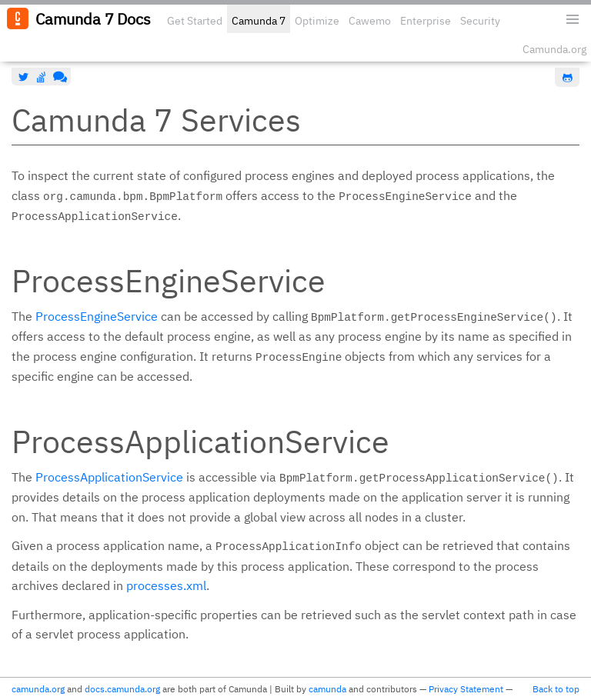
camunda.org (38, 689)
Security (480, 21)
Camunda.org (554, 49)
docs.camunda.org (122, 689)
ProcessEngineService (97, 316)
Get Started (195, 21)
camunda (327, 689)
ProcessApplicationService (109, 477)
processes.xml (166, 585)
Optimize (317, 21)
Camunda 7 (259, 21)
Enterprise (426, 21)
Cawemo (370, 21)
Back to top (556, 689)
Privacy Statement (466, 689)
